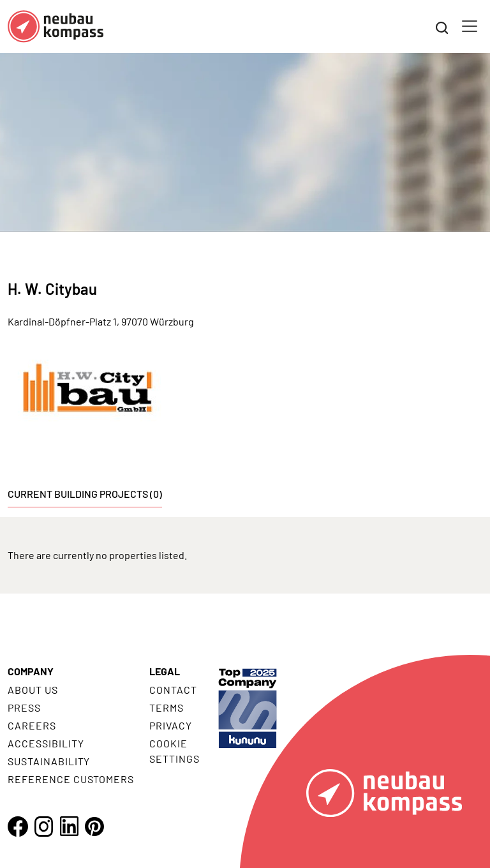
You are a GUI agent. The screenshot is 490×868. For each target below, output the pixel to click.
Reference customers (71, 779)
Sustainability (49, 761)
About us (33, 690)
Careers (32, 725)
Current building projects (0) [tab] (85, 494)
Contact (173, 690)
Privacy (171, 725)
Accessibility (46, 743)
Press (24, 707)
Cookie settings (174, 751)
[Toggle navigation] (470, 26)
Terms (167, 707)
